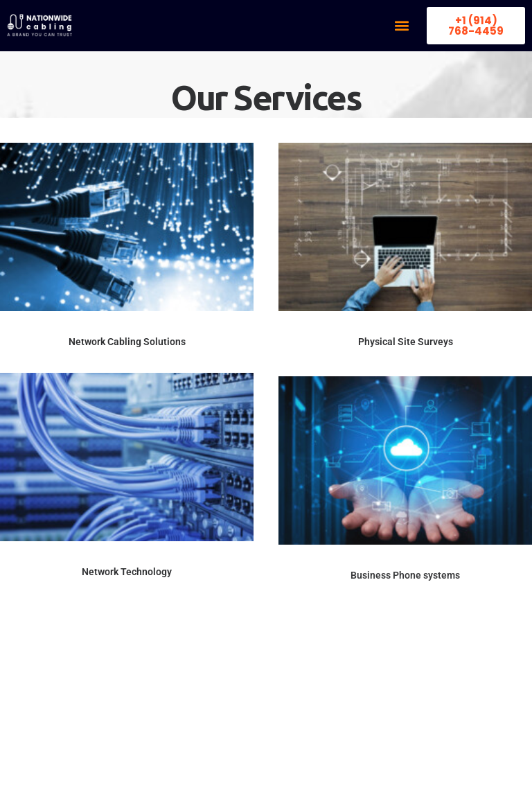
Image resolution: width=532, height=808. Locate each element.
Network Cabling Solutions (127, 342)
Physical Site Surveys (406, 342)
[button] (401, 26)
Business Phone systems (405, 617)
